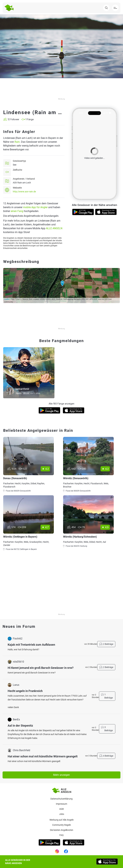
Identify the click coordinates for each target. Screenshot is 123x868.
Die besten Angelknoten (62, 830)
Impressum (61, 804)
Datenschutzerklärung (61, 799)
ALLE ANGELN (54, 228)
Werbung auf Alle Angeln (62, 820)
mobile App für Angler (35, 207)
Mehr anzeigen (61, 775)
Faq (61, 835)
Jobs (62, 814)
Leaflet (7, 299)
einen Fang (17, 211)
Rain (17, 142)
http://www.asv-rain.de (24, 192)
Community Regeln (62, 825)
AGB (61, 809)
